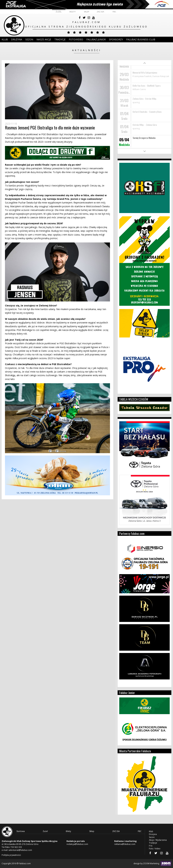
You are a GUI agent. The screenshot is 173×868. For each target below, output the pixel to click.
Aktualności (87, 50)
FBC (114, 12)
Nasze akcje (44, 39)
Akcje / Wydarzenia (158, 840)
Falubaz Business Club (141, 39)
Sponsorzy (116, 39)
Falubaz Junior (96, 39)
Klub (5, 39)
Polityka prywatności (11, 855)
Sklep (87, 12)
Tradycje (60, 39)
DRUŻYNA (17, 39)
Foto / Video (155, 849)
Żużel (59, 12)
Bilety (73, 12)
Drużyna (153, 834)
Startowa (21, 831)
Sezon (29, 39)
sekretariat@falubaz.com (20, 850)
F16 (151, 846)
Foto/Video (76, 39)
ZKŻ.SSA (100, 12)
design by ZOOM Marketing (152, 864)
